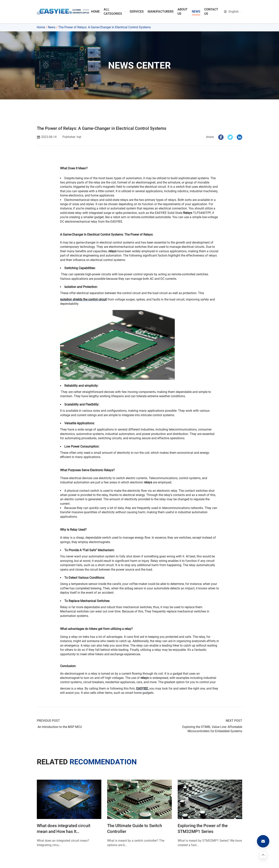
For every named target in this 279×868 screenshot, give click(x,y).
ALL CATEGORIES (115, 12)
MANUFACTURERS (161, 12)
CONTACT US (211, 12)
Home (41, 27)
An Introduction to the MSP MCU (59, 727)
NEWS (196, 12)
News (52, 27)
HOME (95, 12)
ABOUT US (183, 12)
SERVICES (137, 12)
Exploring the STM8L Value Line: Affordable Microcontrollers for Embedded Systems (212, 729)
